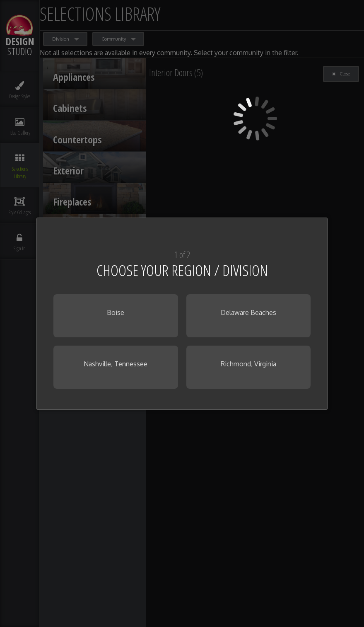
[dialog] (182, 314)
